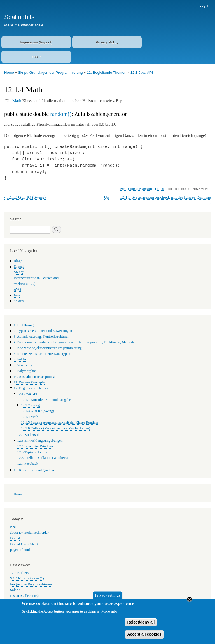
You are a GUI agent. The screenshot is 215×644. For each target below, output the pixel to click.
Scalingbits (19, 17)
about (36, 57)
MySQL (20, 272)
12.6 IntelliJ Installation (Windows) (43, 458)
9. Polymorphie (25, 371)
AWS (17, 289)
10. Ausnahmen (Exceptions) (34, 377)
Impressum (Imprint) (36, 42)
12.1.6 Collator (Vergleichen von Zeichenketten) (55, 428)
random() (61, 114)
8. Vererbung (23, 365)
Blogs (18, 261)
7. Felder (20, 359)
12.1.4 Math (29, 417)
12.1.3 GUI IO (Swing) (25, 197)
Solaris (19, 301)
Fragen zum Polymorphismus (31, 584)
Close (190, 602)
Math (17, 101)
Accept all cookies (144, 637)
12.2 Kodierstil (28, 435)
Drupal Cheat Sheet (24, 544)
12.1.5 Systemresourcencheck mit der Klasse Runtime (59, 422)
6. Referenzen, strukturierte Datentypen (42, 354)
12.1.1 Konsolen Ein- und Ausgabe (46, 400)
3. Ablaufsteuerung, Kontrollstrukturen (42, 337)
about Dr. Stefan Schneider (29, 533)
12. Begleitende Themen (107, 73)
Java (17, 295)
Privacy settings (107, 598)
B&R (14, 527)
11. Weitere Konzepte (29, 382)
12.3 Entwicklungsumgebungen (40, 441)
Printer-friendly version (136, 189)
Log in (204, 5)
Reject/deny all (141, 625)
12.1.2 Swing (30, 405)
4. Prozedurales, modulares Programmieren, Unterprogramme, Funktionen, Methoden (75, 342)
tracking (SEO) (25, 284)
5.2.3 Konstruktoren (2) (27, 578)
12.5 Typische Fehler (32, 452)
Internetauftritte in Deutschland (36, 278)
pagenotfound (20, 550)
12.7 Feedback (28, 464)
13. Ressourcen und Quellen (34, 470)
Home (9, 73)
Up (106, 197)
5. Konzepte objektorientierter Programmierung (48, 348)
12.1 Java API (142, 73)
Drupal (19, 266)
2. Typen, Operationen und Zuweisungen (43, 331)
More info (109, 614)
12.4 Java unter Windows (35, 446)
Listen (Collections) (24, 596)
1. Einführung (24, 325)
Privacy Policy (107, 42)
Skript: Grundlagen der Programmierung (50, 73)
